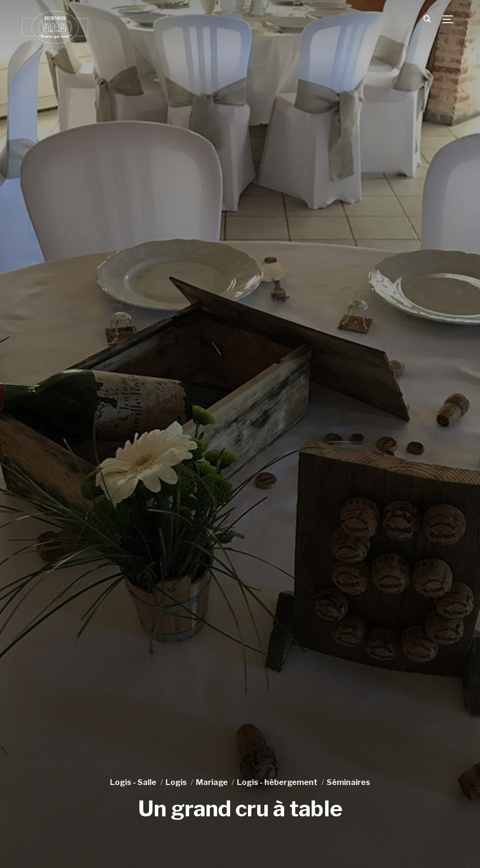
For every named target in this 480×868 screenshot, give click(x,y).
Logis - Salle (133, 782)
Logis (176, 782)
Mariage (212, 782)
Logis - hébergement (277, 782)
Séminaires (348, 782)
